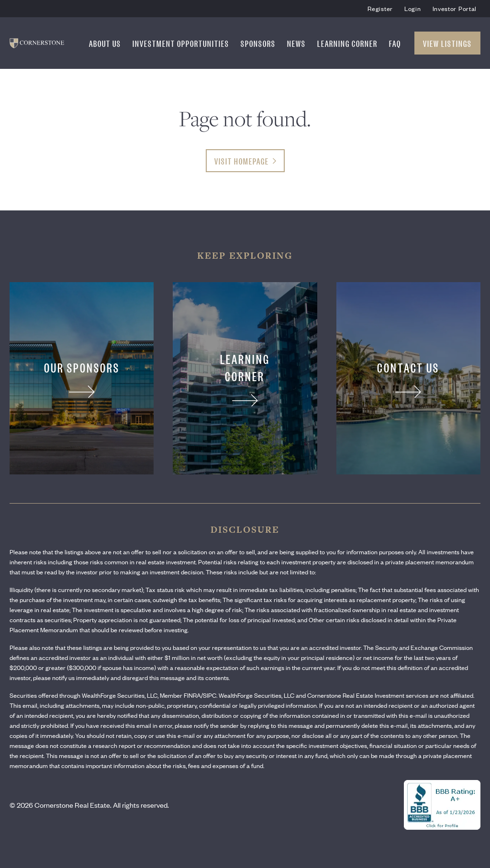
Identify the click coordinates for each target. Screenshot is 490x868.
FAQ (395, 43)
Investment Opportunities (181, 43)
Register (380, 8)
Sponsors (258, 43)
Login (413, 8)
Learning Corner (347, 43)
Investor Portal (455, 8)
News (296, 43)
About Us (105, 43)
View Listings (447, 43)
